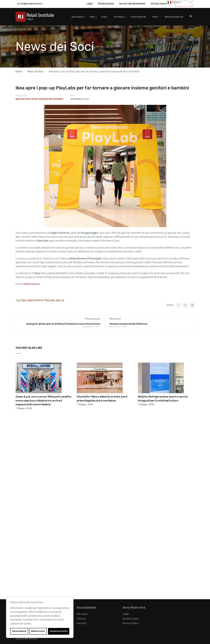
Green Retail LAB (138, 17)
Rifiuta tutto (38, 631)
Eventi (104, 17)
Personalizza (19, 631)
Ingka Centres (35, 300)
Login (90, 4)
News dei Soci (23, 99)
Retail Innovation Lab (174, 17)
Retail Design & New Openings (47, 99)
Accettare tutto (59, 631)
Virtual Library (159, 4)
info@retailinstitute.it (31, 4)
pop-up (60, 300)
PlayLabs (49, 300)
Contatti (82, 623)
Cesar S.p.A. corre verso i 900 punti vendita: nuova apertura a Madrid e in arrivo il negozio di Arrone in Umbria (44, 401)
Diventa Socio (106, 4)
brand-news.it (32, 284)
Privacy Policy (131, 623)
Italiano (174, 2)
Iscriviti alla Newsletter (132, 4)
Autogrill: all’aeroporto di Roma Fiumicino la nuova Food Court (63, 324)
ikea (24, 300)
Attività (81, 619)
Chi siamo (82, 614)
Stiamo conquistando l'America (128, 324)
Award (155, 17)
